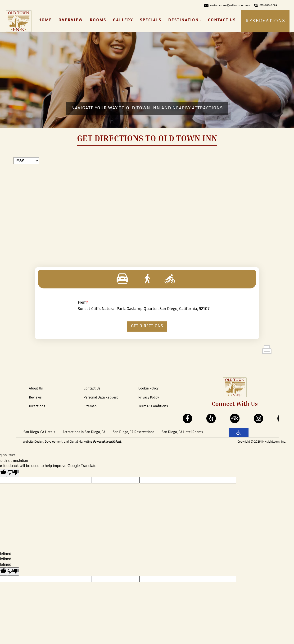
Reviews (35, 398)
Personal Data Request (101, 398)
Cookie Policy (148, 389)
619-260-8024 (266, 5)
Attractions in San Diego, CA (84, 432)
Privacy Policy (149, 398)
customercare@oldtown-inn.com (227, 5)
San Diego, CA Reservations (133, 432)
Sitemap (90, 406)
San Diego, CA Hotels (39, 432)
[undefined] (13, 572)
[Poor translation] (13, 473)
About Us (36, 389)
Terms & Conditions (153, 406)
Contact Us (222, 20)
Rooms (98, 20)
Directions (37, 406)
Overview (71, 20)
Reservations (265, 21)
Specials (151, 20)
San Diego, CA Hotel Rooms (182, 432)
